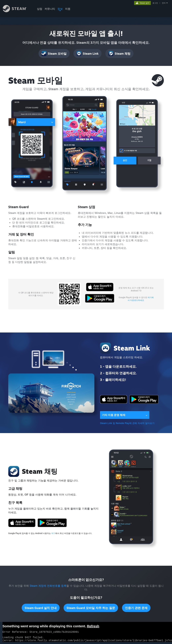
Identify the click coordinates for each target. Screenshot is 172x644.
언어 (164, 3)
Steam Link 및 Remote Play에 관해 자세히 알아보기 (127, 423)
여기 (53, 533)
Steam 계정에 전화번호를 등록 (48, 586)
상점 (40, 9)
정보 (60, 9)
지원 (68, 9)
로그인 (155, 3)
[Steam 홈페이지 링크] (17, 11)
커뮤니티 (50, 9)
